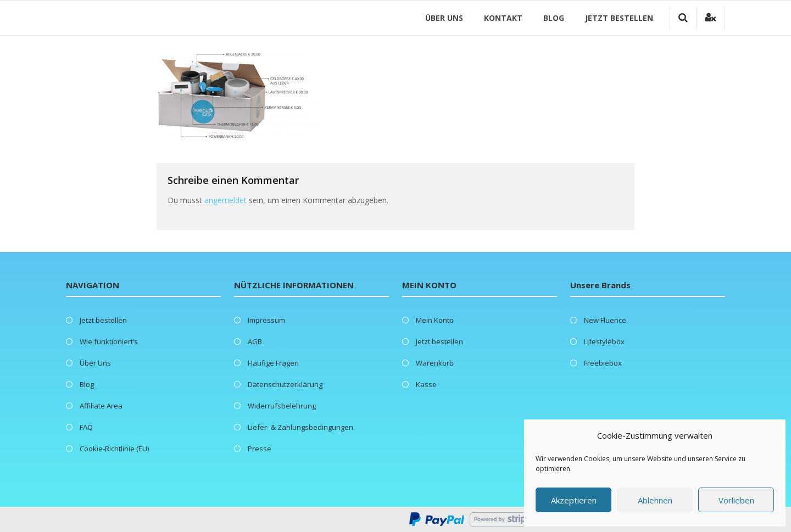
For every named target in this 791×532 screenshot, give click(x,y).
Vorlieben (736, 500)
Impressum (266, 320)
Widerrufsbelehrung (282, 406)
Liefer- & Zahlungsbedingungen (300, 427)
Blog (554, 18)
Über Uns (444, 18)
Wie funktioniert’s (109, 341)
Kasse (426, 384)
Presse (260, 449)
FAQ (86, 427)
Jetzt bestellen (619, 18)
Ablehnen (655, 500)
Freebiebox (603, 363)
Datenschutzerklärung (285, 384)
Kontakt (503, 18)
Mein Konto (435, 320)
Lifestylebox (604, 341)
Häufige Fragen (273, 363)
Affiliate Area (101, 406)
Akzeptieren (574, 500)
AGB (255, 341)
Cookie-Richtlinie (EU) (114, 449)
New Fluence (605, 320)
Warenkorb (435, 363)
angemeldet (225, 200)
